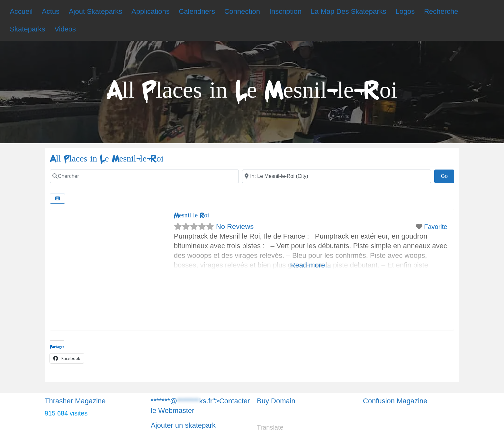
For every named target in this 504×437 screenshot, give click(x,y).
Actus (51, 11)
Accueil (21, 11)
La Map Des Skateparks (349, 11)
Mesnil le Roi (192, 215)
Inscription (285, 11)
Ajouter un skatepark (183, 425)
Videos (65, 29)
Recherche (441, 11)
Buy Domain (276, 401)
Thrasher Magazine (75, 401)
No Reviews (235, 227)
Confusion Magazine (395, 401)
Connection (242, 11)
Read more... (311, 265)
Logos (405, 11)
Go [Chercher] (447, 175)
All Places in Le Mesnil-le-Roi (107, 159)
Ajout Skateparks (95, 11)
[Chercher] (144, 176)
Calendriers (197, 11)
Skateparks (27, 29)
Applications (151, 11)
